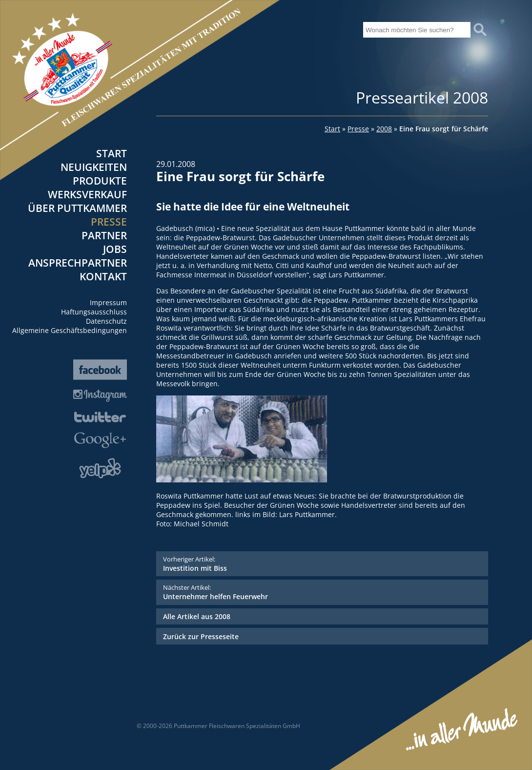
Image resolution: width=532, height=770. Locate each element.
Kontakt (103, 276)
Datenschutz (106, 321)
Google (100, 440)
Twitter (100, 417)
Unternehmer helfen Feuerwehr (322, 592)
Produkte (100, 181)
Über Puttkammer (77, 208)
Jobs (115, 249)
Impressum (108, 302)
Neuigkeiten (94, 167)
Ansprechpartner (78, 263)
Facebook (100, 370)
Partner (104, 235)
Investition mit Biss (322, 564)
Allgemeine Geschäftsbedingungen (70, 330)
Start (112, 153)
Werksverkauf (87, 194)
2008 (384, 129)
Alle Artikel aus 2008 (197, 616)
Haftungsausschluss (94, 312)
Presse (109, 222)
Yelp (100, 468)
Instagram (100, 396)
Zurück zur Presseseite (201, 636)
